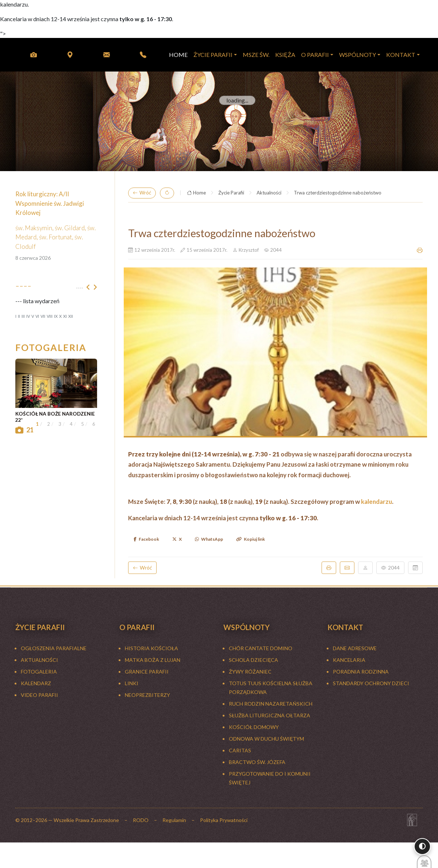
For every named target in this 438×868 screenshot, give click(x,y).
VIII (50, 316)
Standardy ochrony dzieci (371, 683)
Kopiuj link (251, 539)
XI (65, 316)
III (23, 316)
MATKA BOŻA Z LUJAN (153, 660)
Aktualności (269, 193)
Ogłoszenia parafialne (54, 648)
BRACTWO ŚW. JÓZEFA (257, 762)
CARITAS (240, 750)
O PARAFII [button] (315, 55)
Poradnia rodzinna (361, 672)
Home (196, 193)
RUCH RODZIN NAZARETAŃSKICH (271, 704)
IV (28, 316)
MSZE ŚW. (256, 55)
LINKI (132, 683)
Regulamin (174, 820)
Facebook (146, 539)
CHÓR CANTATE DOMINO (261, 648)
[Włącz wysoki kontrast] (422, 846)
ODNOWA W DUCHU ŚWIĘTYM (266, 739)
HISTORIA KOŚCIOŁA (151, 648)
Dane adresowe (355, 648)
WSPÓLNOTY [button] (358, 55)
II (19, 316)
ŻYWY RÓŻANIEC (250, 672)
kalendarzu (376, 501)
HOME (178, 55)
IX (56, 316)
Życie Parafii (231, 193)
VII (43, 316)
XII (71, 316)
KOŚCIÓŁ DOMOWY (254, 727)
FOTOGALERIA (39, 672)
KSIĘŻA (285, 55)
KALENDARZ (36, 683)
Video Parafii (39, 695)
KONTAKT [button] (401, 55)
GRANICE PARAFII (147, 672)
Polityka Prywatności (224, 820)
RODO (141, 820)
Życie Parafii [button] (213, 55)
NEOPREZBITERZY (147, 695)
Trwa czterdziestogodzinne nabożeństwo (338, 193)
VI (37, 316)
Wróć (142, 193)
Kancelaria (349, 660)
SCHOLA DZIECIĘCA (253, 660)
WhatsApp (209, 539)
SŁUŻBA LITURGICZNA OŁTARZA (270, 715)
